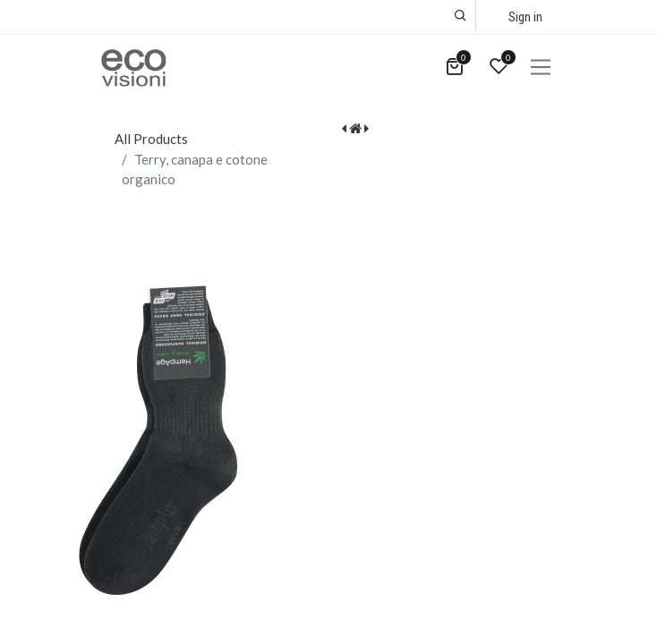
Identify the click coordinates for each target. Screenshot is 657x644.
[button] (461, 16)
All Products (151, 139)
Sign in (525, 17)
